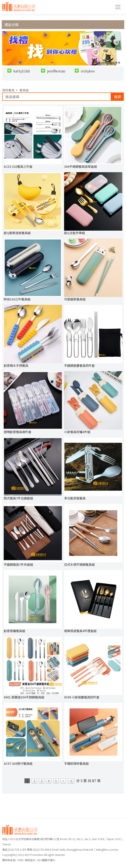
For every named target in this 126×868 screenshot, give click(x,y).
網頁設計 (30, 860)
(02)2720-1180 (14, 849)
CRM (20, 860)
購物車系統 (9, 860)
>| (71, 781)
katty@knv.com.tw (107, 849)
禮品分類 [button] (11, 25)
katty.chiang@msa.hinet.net (76, 849)
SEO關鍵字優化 (46, 860)
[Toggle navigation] (118, 7)
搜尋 (117, 97)
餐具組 (24, 90)
